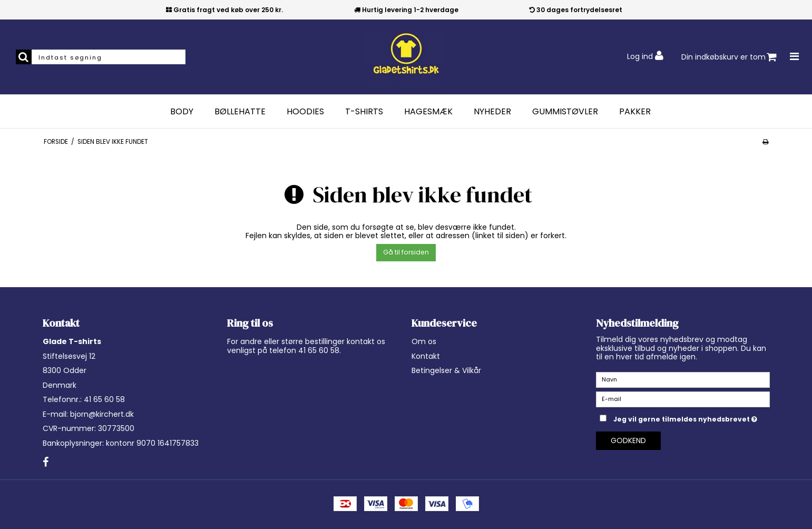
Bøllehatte (240, 112)
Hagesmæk (428, 112)
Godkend (628, 440)
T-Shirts (364, 112)
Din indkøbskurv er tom (729, 57)
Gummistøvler (565, 112)
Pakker (635, 112)
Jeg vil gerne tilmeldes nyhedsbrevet (691, 417)
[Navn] (683, 379)
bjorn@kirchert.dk (102, 414)
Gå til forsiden (406, 252)
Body (182, 112)
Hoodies (305, 112)
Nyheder (492, 112)
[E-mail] (683, 399)
